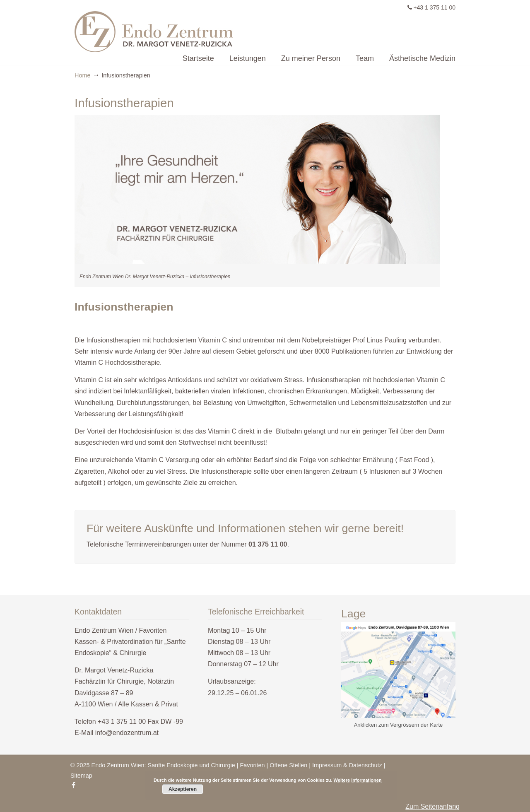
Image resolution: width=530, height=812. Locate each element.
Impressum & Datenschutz (347, 765)
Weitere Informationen (358, 780)
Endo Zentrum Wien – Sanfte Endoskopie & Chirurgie (230, 27)
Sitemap (81, 776)
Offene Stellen (288, 765)
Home (82, 75)
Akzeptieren (183, 789)
